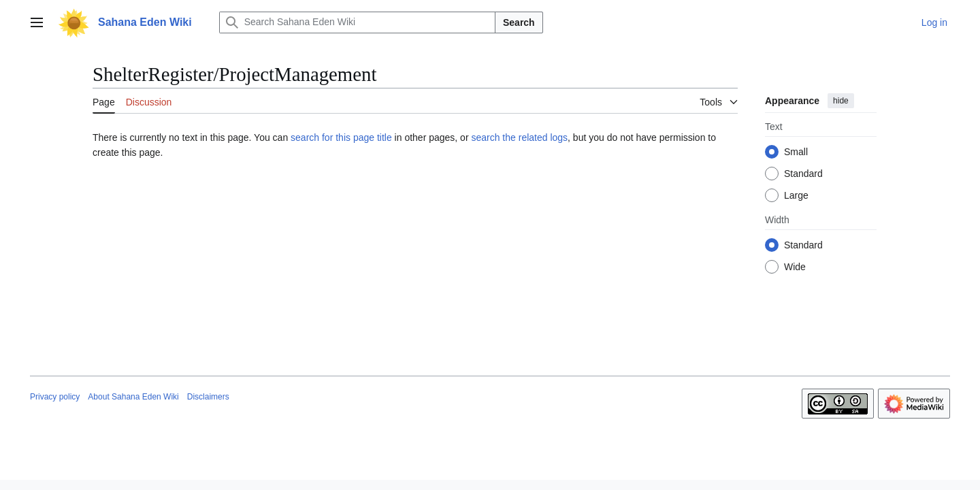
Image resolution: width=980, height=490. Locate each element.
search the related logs (519, 137)
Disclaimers (208, 397)
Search (519, 22)
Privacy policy (55, 397)
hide (841, 101)
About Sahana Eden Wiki (133, 397)
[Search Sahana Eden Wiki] (357, 22)
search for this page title (341, 137)
